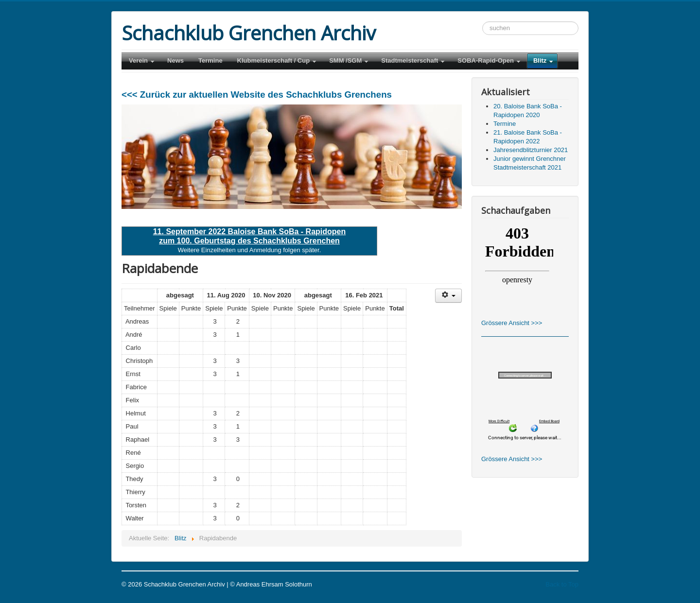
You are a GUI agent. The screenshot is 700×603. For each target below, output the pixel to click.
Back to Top (562, 584)
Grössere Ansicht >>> (512, 323)
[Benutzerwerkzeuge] (448, 296)
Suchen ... (482, 22)
